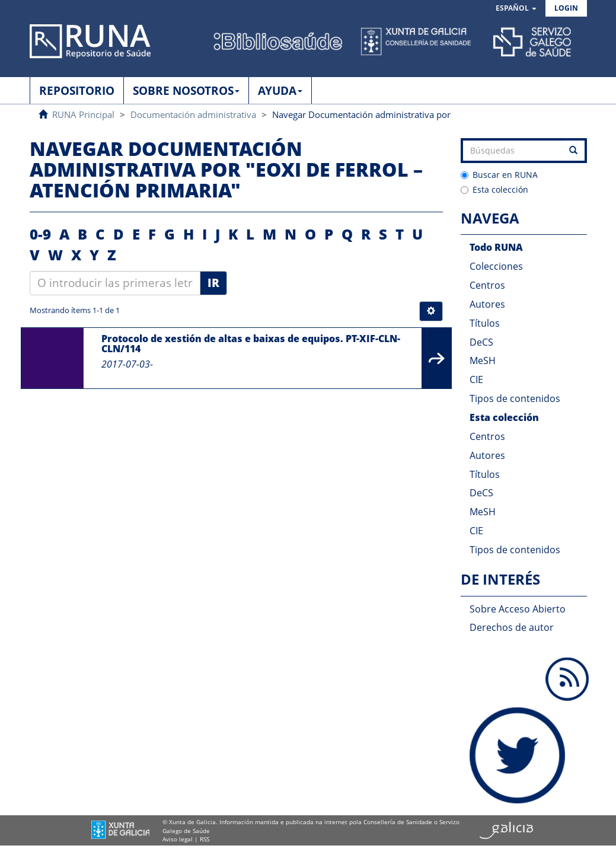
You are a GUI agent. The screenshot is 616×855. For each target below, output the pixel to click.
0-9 (40, 234)
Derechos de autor (512, 627)
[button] (516, 9)
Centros (487, 285)
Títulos (485, 323)
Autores (487, 304)
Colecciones (496, 266)
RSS (205, 839)
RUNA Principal (83, 114)
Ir (213, 283)
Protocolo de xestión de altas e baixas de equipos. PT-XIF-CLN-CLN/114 (251, 344)
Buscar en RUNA (499, 175)
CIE (476, 379)
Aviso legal (178, 839)
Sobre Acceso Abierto (518, 609)
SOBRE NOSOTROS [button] (186, 91)
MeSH (483, 360)
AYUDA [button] (280, 91)
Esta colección (494, 189)
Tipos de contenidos (515, 398)
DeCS (481, 342)
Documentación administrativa (193, 114)
